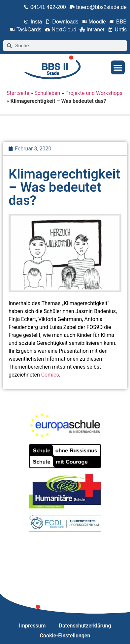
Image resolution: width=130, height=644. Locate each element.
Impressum (32, 626)
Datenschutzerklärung (85, 626)
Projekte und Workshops (94, 93)
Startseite (18, 93)
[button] (118, 67)
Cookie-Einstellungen (65, 636)
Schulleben (47, 93)
